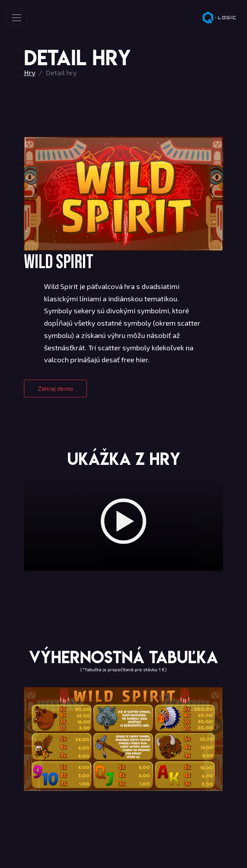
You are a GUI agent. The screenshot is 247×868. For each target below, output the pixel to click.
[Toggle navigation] (17, 18)
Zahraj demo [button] (55, 388)
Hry (30, 72)
